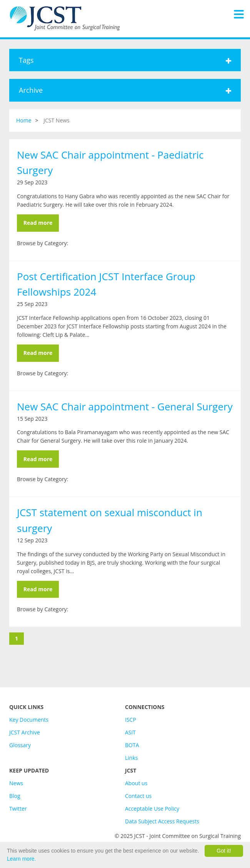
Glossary (20, 745)
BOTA (132, 745)
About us (136, 783)
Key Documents (29, 720)
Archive (125, 90)
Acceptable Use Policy (152, 809)
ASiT (130, 732)
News (16, 783)
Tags (125, 60)
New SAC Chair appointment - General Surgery (125, 406)
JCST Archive (25, 732)
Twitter (18, 809)
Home (24, 120)
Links (131, 758)
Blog (15, 796)
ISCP (131, 720)
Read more (38, 223)
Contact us (138, 796)
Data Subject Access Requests (162, 821)
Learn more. (21, 859)
